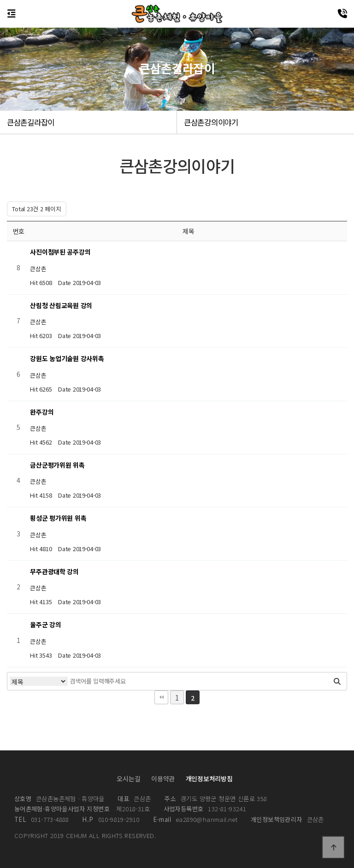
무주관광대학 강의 (54, 571)
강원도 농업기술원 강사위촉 (67, 358)
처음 (161, 697)
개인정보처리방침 (209, 779)
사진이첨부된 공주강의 (60, 252)
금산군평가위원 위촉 (57, 465)
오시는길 (128, 779)
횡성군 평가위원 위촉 (58, 518)
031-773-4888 (42, 819)
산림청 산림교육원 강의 (61, 305)
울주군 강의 (45, 624)
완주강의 (42, 412)
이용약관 (163, 779)
